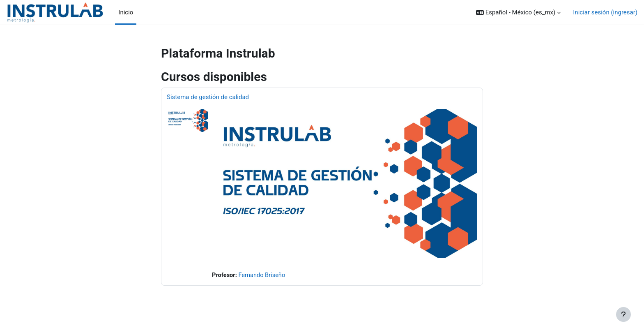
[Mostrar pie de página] (623, 314)
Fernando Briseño (263, 275)
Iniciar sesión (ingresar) (605, 12)
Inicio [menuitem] (126, 12)
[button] (518, 13)
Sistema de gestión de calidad (208, 97)
